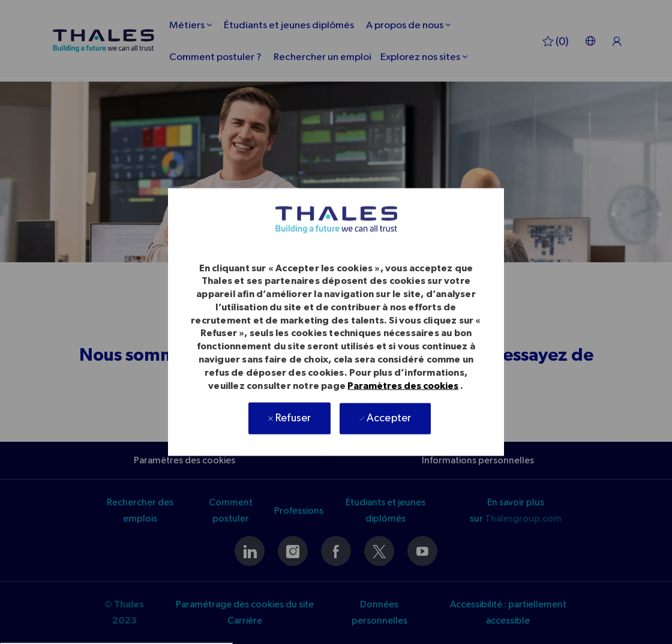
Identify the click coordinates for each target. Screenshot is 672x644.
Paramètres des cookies (403, 386)
